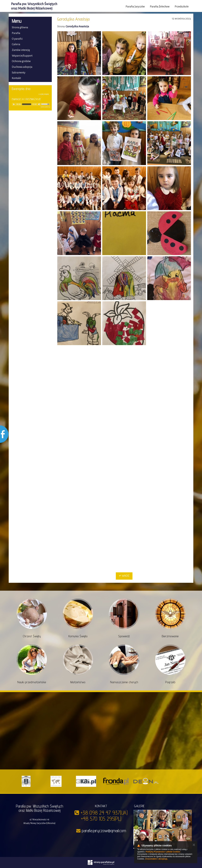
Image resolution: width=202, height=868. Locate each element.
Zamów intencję (21, 50)
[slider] (27, 104)
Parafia (16, 33)
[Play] (14, 104)
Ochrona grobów (21, 61)
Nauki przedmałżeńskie (32, 682)
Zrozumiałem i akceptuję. (156, 859)
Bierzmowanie (170, 636)
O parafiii (17, 39)
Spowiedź (124, 636)
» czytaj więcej (43, 94)
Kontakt (16, 78)
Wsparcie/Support (22, 56)
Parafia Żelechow (160, 7)
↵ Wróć (124, 576)
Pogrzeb (170, 682)
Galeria (16, 44)
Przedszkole (182, 7)
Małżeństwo (78, 682)
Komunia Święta (78, 636)
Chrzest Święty (32, 636)
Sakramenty (19, 73)
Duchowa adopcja (22, 67)
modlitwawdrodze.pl (45, 107)
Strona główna (20, 27)
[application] (31, 104)
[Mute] (39, 104)
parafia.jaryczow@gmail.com (104, 831)
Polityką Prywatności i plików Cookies (163, 852)
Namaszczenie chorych (124, 682)
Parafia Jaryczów (135, 7)
